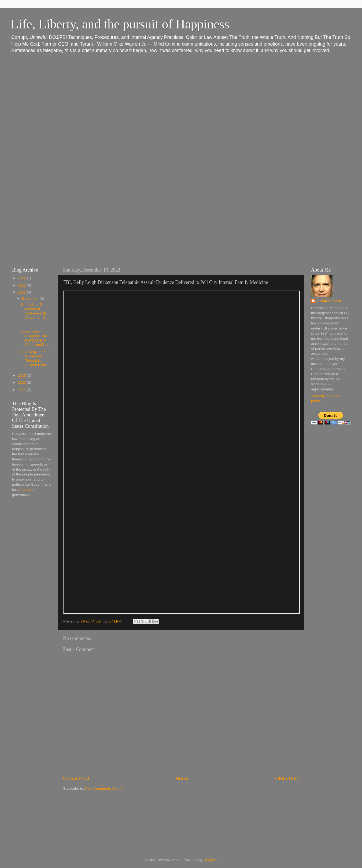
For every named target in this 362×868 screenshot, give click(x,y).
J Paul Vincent (329, 301)
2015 (22, 382)
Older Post (287, 779)
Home (182, 779)
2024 (22, 278)
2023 (22, 285)
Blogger (210, 860)
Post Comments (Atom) (104, 788)
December (31, 299)
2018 (22, 376)
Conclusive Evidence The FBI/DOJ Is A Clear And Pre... (36, 338)
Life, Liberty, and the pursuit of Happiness (120, 24)
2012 (22, 390)
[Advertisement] (34, 586)
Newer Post (76, 779)
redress (26, 490)
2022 (22, 292)
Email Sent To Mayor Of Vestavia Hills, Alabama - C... (35, 311)
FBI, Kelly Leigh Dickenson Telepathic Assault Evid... (35, 358)
